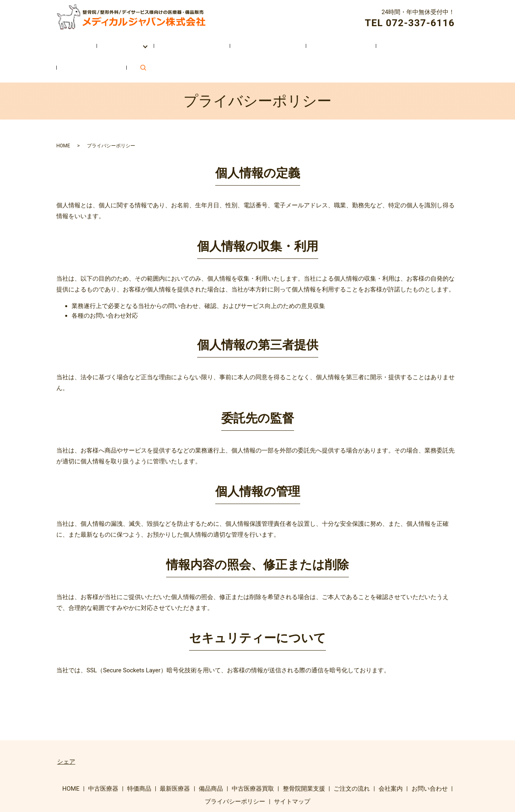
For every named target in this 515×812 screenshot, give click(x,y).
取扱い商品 (112, 41)
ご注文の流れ (301, 41)
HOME (67, 41)
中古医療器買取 (176, 41)
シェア (66, 731)
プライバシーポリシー (235, 771)
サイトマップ (292, 771)
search (451, 41)
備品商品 (211, 758)
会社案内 (353, 41)
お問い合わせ (405, 41)
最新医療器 (175, 758)
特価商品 (139, 758)
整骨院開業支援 (240, 41)
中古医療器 (103, 758)
